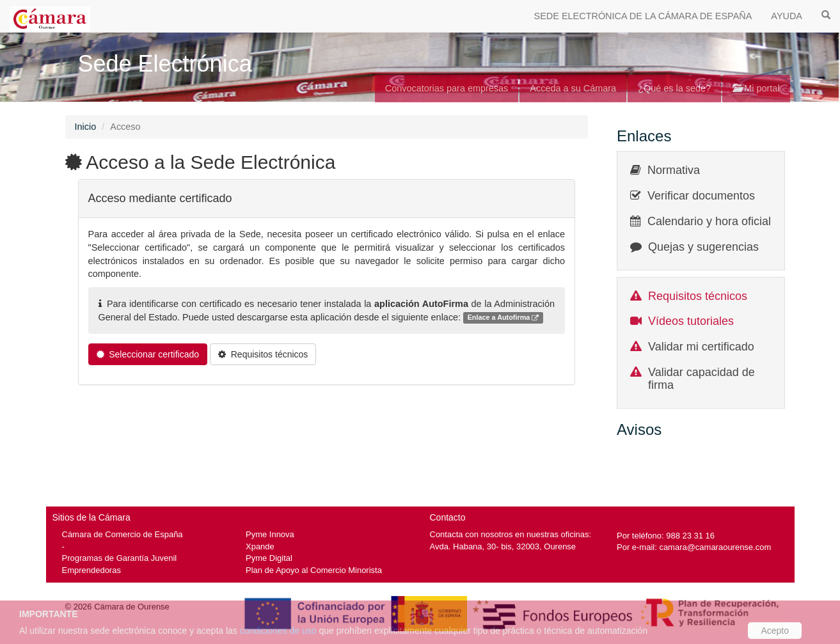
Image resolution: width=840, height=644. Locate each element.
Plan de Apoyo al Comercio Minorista (314, 570)
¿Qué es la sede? (674, 88)
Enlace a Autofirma (503, 318)
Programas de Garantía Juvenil (120, 558)
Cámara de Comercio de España (123, 534)
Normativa (674, 170)
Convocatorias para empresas (447, 88)
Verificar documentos (701, 196)
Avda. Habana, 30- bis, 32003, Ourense (503, 546)
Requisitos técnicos (698, 296)
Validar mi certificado (701, 347)
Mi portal (756, 88)
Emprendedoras (91, 570)
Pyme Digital (269, 558)
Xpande (260, 546)
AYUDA (787, 16)
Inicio (86, 127)
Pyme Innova (270, 534)
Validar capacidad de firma (701, 379)
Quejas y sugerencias (703, 247)
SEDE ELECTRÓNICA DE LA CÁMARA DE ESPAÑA (643, 16)
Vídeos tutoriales (691, 321)
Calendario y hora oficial (709, 221)
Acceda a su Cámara (573, 88)
